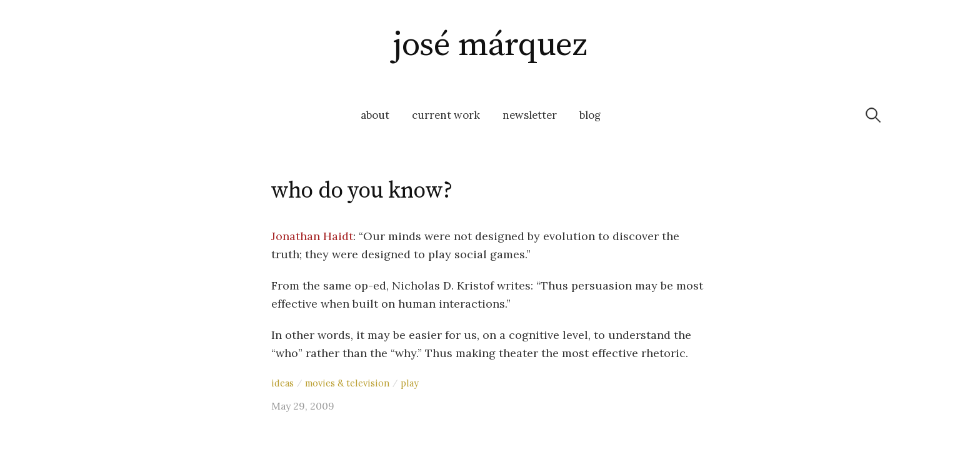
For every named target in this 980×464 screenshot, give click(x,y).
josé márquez (490, 45)
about (375, 115)
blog (590, 115)
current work (446, 115)
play (410, 383)
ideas (282, 383)
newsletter (530, 115)
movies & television (347, 383)
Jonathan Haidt (312, 236)
